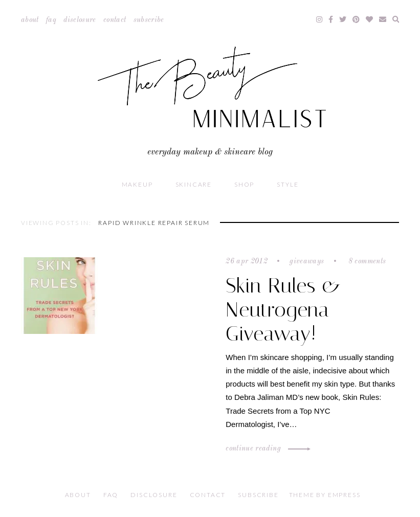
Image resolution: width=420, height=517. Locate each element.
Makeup (137, 184)
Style (288, 184)
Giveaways (307, 261)
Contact (115, 20)
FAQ (51, 20)
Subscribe (149, 20)
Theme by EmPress (325, 495)
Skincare (194, 184)
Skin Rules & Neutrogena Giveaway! (283, 310)
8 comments (366, 261)
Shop (244, 184)
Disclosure (80, 20)
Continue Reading (267, 448)
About (30, 20)
